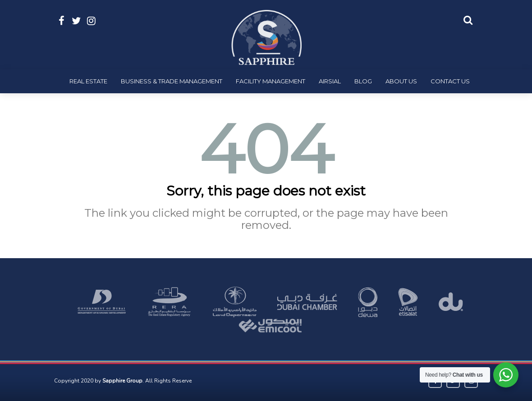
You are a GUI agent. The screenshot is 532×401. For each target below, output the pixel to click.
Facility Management (271, 81)
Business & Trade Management (172, 81)
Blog (363, 81)
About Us (401, 81)
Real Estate (88, 81)
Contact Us (450, 81)
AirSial (330, 81)
